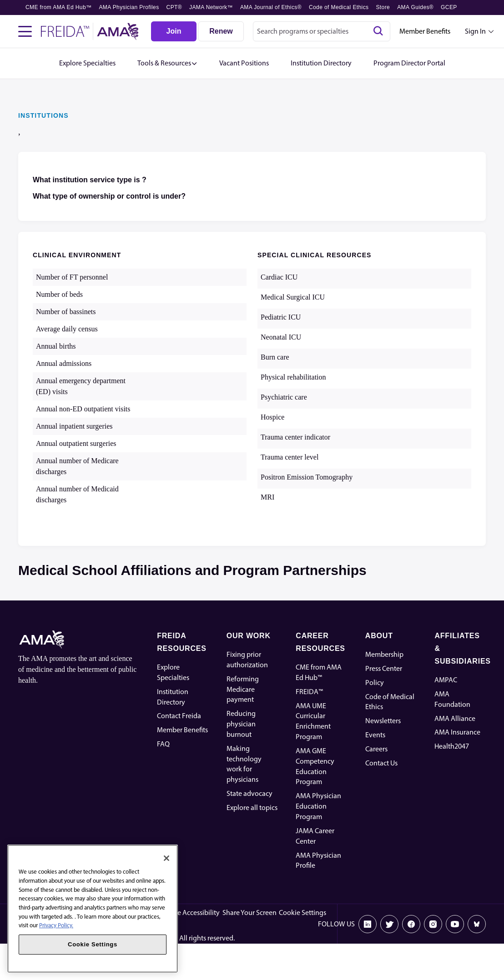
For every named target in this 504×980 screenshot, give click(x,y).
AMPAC (446, 680)
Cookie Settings (302, 912)
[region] (93, 909)
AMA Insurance (457, 732)
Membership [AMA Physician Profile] (384, 654)
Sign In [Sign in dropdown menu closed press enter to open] (475, 31)
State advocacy (249, 793)
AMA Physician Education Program (318, 806)
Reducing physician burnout (241, 724)
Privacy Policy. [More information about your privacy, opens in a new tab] (56, 925)
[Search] (378, 31)
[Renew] (221, 31)
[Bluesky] (477, 924)
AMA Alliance (455, 718)
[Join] (174, 31)
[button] (167, 63)
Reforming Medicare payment (243, 689)
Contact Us (381, 763)
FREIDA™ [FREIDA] (309, 692)
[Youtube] (455, 924)
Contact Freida (179, 716)
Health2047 (452, 746)
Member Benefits (425, 31)
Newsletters (383, 721)
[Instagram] (433, 924)
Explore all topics (252, 807)
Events (375, 735)
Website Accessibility (188, 912)
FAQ (163, 744)
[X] (389, 924)
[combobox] (322, 31)
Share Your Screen (249, 912)
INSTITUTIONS (43, 115)
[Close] (166, 858)
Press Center (384, 668)
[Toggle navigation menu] (25, 31)
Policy (375, 682)
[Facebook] (411, 924)
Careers (376, 749)
